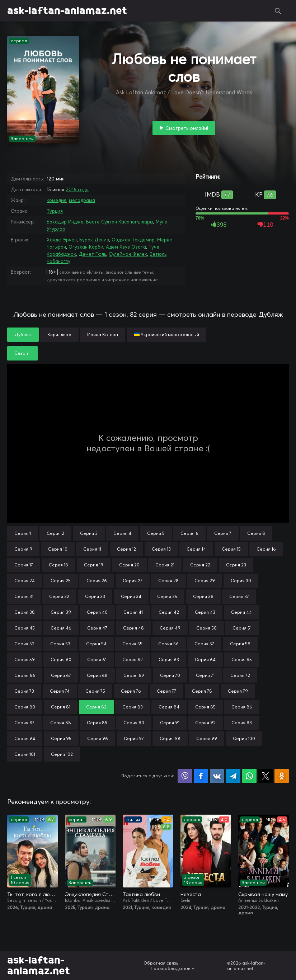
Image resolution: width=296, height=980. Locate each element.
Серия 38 (25, 612)
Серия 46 (61, 628)
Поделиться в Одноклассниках (282, 776)
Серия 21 (165, 565)
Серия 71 (205, 675)
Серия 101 (25, 754)
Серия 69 (134, 675)
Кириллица (59, 334)
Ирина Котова (103, 334)
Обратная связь (161, 963)
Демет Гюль (92, 254)
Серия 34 (131, 596)
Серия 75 (95, 691)
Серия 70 (170, 675)
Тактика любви (141, 894)
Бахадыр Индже (65, 222)
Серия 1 (23, 533)
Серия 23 (236, 565)
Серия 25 (61, 581)
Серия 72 (240, 675)
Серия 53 (60, 644)
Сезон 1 (22, 353)
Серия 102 (62, 754)
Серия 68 (97, 675)
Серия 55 (132, 644)
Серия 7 (223, 533)
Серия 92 (205, 723)
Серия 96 (98, 738)
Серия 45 (25, 628)
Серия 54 (96, 644)
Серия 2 (55, 533)
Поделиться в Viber (185, 776)
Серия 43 (205, 612)
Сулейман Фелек (128, 254)
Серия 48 (133, 628)
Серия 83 (133, 707)
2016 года (77, 189)
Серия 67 (61, 675)
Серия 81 (61, 707)
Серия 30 (241, 581)
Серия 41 (133, 612)
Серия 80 (25, 707)
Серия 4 (122, 533)
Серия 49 (170, 628)
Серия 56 (168, 644)
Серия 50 (206, 628)
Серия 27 (133, 581)
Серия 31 (24, 596)
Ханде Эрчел (62, 240)
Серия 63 (169, 659)
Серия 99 (207, 738)
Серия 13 (161, 549)
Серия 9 (23, 549)
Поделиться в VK (217, 776)
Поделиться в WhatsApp (249, 776)
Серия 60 (61, 659)
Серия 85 (205, 707)
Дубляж (23, 334)
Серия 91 (170, 723)
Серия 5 (156, 533)
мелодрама (82, 200)
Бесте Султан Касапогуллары (120, 222)
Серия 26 (97, 581)
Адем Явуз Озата (126, 247)
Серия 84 (169, 707)
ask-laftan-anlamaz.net (67, 11)
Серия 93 (242, 723)
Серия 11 (92, 549)
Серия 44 (241, 612)
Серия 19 (94, 565)
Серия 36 (203, 596)
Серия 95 (61, 738)
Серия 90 (134, 723)
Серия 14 (196, 549)
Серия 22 (200, 565)
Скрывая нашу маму (263, 894)
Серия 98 (170, 738)
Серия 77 (166, 691)
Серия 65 (242, 659)
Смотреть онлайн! (187, 128)
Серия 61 (97, 659)
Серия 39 (61, 612)
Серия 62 (133, 659)
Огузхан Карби (86, 247)
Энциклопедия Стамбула (90, 894)
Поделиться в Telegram (233, 776)
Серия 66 (25, 675)
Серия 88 (61, 723)
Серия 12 (126, 549)
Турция (55, 211)
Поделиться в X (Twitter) (266, 776)
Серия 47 (97, 628)
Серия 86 (242, 707)
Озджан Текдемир (133, 240)
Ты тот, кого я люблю (32, 894)
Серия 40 (97, 612)
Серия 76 (131, 691)
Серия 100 (244, 738)
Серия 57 (204, 644)
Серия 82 (96, 707)
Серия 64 (205, 659)
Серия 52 (24, 644)
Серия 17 (24, 565)
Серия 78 (202, 691)
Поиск (278, 11)
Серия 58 (240, 644)
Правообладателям (173, 968)
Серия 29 (205, 581)
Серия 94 (25, 738)
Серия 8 (256, 533)
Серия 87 (24, 723)
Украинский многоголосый (166, 334)
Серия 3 (89, 533)
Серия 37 (239, 596)
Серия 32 (59, 596)
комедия (57, 200)
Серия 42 (169, 612)
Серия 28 (168, 581)
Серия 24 (25, 581)
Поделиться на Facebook (201, 776)
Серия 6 (189, 533)
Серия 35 (167, 596)
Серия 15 (231, 549)
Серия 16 (266, 549)
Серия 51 (242, 628)
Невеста (191, 894)
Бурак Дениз (94, 240)
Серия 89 (97, 723)
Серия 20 (129, 565)
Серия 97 (134, 738)
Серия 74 (60, 691)
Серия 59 (25, 659)
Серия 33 (95, 596)
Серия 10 (58, 549)
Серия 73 (24, 691)
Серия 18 (58, 565)
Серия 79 (238, 691)
